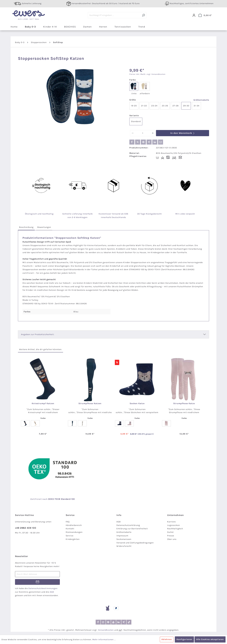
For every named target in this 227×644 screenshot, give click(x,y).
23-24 (154, 106)
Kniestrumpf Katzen (43, 404)
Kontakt (70, 529)
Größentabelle (201, 100)
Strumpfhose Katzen (90, 404)
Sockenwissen (124, 539)
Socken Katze (137, 404)
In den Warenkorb (183, 133)
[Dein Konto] (194, 15)
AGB (119, 522)
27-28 (176, 106)
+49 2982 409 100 (26, 528)
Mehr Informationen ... (104, 640)
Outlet (170, 532)
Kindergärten (73, 539)
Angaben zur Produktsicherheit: (38, 334)
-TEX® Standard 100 (64, 499)
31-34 (196, 106)
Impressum (122, 536)
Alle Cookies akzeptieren (210, 639)
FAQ (68, 522)
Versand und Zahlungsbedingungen (135, 543)
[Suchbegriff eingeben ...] (114, 15)
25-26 (165, 106)
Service (70, 536)
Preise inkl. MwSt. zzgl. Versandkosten (147, 74)
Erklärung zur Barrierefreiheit (132, 529)
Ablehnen (167, 639)
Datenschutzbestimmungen (43, 588)
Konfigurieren (184, 639)
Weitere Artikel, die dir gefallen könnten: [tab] (41, 349)
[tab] (26, 227)
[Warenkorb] (205, 15)
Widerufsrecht (124, 546)
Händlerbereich (74, 525)
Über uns (172, 539)
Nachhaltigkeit (175, 529)
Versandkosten (106, 630)
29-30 (186, 106)
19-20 (134, 106)
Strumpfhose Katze (184, 404)
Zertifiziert (36, 499)
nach (48, 499)
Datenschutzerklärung (128, 525)
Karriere (171, 522)
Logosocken (173, 525)
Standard (136, 121)
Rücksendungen (74, 532)
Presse (171, 536)
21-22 (144, 106)
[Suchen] (143, 15)
